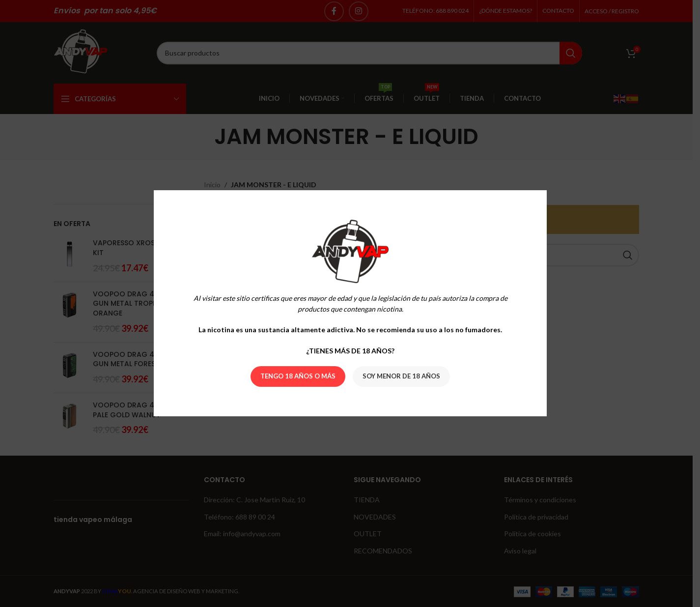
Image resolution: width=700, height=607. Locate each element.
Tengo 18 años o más (298, 376)
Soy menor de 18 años (401, 376)
